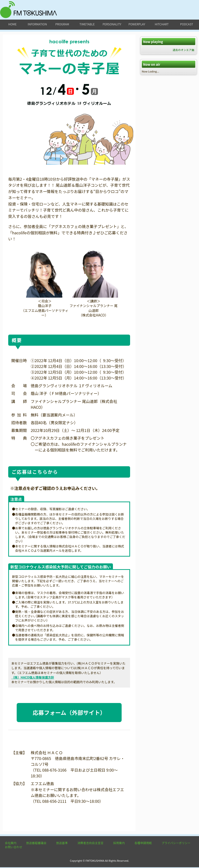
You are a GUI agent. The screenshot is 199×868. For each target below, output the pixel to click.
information (37, 24)
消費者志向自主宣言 (90, 843)
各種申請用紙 (143, 843)
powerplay (137, 24)
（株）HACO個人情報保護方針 (33, 677)
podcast (187, 24)
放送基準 (62, 843)
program (62, 24)
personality (112, 24)
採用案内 (119, 843)
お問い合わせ (14, 848)
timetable (87, 24)
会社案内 (11, 843)
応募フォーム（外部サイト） (69, 713)
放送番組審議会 (36, 843)
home (12, 24)
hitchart (162, 24)
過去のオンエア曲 (184, 50)
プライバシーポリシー (176, 843)
